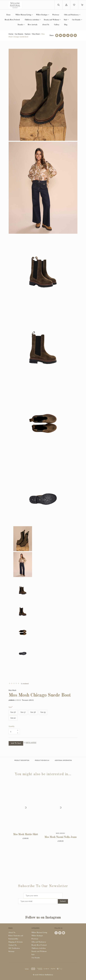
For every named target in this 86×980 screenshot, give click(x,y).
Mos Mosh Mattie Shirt (26, 834)
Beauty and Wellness (51, 20)
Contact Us (12, 945)
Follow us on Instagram (43, 918)
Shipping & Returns (16, 942)
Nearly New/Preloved (12, 20)
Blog (66, 25)
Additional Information (63, 760)
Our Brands (76, 20)
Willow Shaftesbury (46, 975)
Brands (20, 25)
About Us (46, 25)
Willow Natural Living (23, 15)
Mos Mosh (36, 34)
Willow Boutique (42, 15)
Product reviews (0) (42, 760)
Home (8, 15)
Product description (22, 760)
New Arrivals (33, 25)
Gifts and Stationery (71, 15)
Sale (66, 20)
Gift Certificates (14, 948)
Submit (63, 901)
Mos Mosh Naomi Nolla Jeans (61, 837)
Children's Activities (32, 20)
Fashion (28, 34)
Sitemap (11, 951)
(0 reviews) (19, 684)
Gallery (57, 25)
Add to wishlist (31, 742)
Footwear (56, 15)
